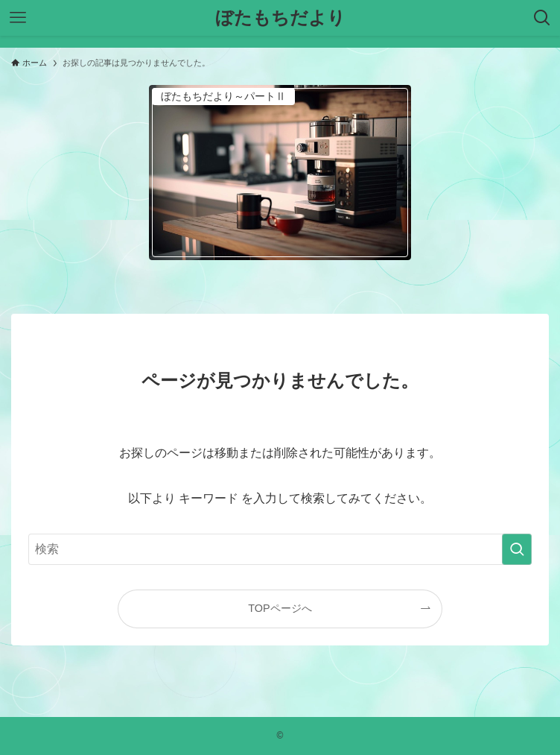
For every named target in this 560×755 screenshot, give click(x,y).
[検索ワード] (280, 549)
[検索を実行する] (517, 549)
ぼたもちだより (280, 18)
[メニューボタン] (18, 18)
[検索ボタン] (542, 18)
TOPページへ (280, 608)
